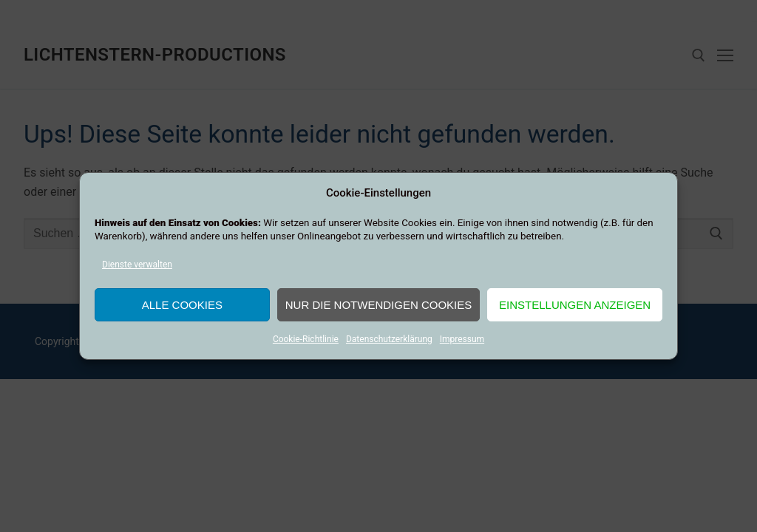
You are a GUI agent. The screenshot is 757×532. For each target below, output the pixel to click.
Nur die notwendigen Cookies (379, 305)
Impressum (462, 339)
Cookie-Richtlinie (306, 339)
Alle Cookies (182, 305)
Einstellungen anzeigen (575, 305)
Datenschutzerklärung (389, 339)
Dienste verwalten (137, 265)
